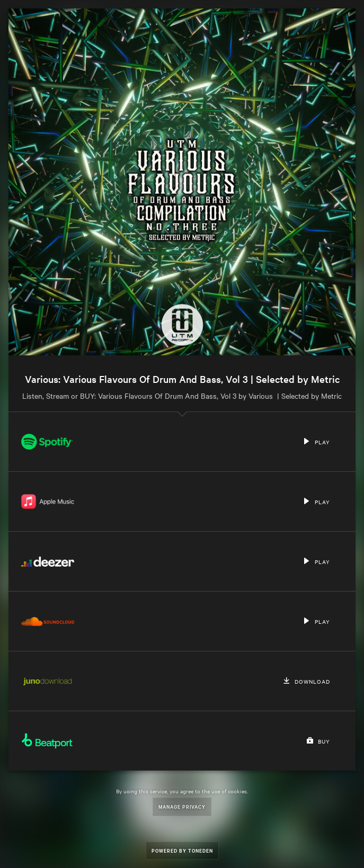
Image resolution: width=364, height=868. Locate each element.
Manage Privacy (182, 806)
